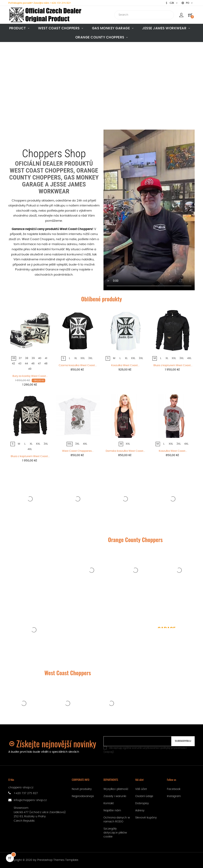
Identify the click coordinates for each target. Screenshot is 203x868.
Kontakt (109, 803)
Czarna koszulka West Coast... (78, 365)
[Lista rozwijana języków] (187, 3)
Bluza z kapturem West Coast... (173, 365)
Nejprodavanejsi (83, 796)
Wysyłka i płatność (116, 789)
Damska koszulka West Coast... (125, 451)
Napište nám (112, 811)
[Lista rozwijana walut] (171, 3)
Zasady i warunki (115, 796)
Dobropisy (142, 803)
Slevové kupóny (146, 818)
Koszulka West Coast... (125, 365)
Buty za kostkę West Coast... (30, 376)
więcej (109, 752)
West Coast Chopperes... (78, 451)
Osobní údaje (144, 796)
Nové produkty (82, 789)
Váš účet (141, 789)
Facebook (174, 789)
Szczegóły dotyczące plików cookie (115, 833)
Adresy (140, 811)
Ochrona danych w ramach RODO (117, 820)
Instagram (174, 796)
